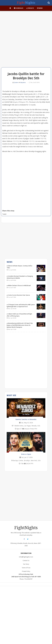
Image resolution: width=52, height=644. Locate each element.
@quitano (23, 83)
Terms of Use (26, 568)
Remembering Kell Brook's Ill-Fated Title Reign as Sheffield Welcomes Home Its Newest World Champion (20, 325)
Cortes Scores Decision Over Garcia (18, 295)
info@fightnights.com (26, 557)
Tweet (4, 214)
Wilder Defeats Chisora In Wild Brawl (19, 286)
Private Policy (26, 571)
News (40, 8)
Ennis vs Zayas (26, 454)
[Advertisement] (26, 40)
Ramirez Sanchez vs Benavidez (26, 419)
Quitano (16, 83)
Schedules (19, 8)
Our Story (26, 564)
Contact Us (26, 561)
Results (30, 8)
